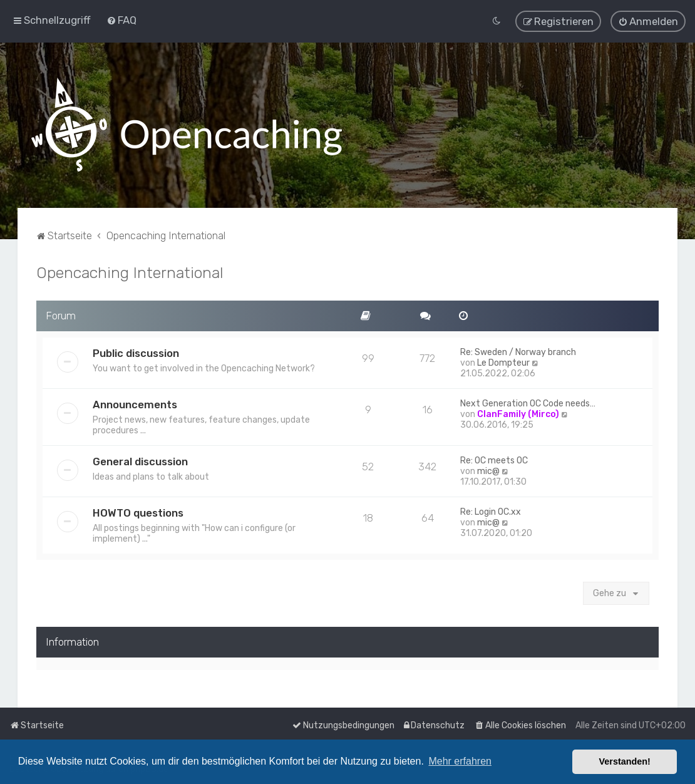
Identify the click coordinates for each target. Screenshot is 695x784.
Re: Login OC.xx (491, 511)
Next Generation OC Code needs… (528, 403)
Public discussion (136, 353)
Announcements (135, 404)
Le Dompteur (503, 362)
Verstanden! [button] (625, 761)
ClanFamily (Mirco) (518, 414)
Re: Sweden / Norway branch (518, 352)
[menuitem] (121, 20)
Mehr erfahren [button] (460, 761)
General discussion (140, 461)
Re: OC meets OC (494, 460)
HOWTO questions (138, 512)
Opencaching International (130, 272)
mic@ (488, 471)
